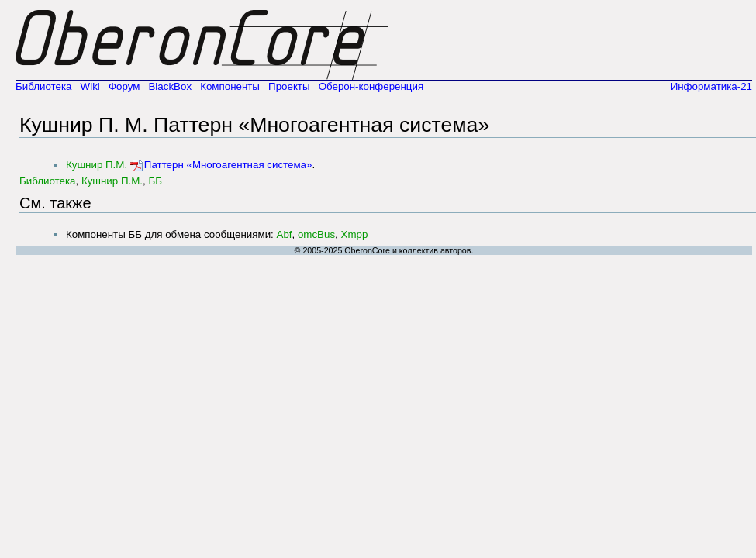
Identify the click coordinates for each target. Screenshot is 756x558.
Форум (124, 86)
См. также (55, 203)
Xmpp (355, 234)
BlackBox (170, 86)
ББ (155, 181)
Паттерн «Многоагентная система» (228, 165)
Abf (285, 234)
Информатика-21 (711, 86)
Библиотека (43, 86)
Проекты (289, 86)
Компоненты (230, 86)
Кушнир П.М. (97, 165)
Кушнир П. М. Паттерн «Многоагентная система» (254, 125)
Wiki (90, 86)
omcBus (316, 234)
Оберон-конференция (371, 86)
